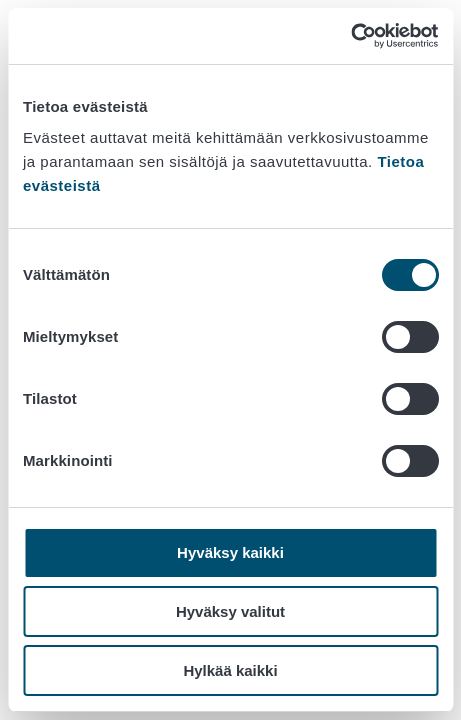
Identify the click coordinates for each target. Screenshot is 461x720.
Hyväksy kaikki (230, 552)
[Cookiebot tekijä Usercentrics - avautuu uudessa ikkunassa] (350, 36)
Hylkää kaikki (230, 670)
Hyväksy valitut (230, 611)
